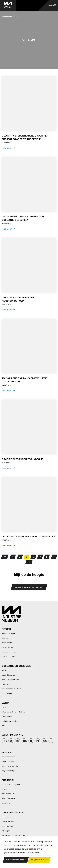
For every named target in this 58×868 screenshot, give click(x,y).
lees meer (8, 148)
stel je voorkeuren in (39, 860)
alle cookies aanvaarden (16, 860)
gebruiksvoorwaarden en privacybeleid (33, 845)
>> (29, 562)
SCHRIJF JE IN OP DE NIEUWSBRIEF (29, 587)
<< (5, 557)
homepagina (7, 16)
